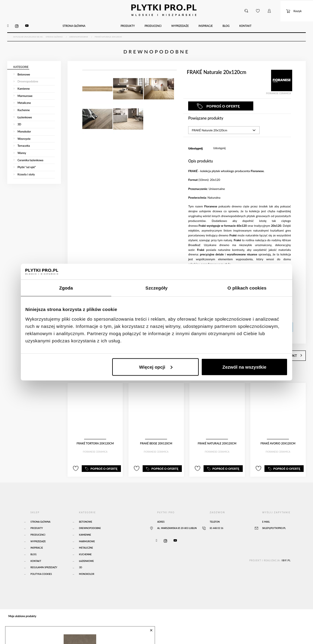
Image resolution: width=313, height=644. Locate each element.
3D (81, 557)
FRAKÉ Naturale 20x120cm (217, 435)
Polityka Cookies (41, 564)
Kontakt (36, 550)
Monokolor (87, 564)
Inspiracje (37, 537)
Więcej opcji (156, 367)
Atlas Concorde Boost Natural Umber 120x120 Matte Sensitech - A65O (74, 633)
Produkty (37, 518)
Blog (33, 544)
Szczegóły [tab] (156, 288)
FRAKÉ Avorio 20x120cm (278, 435)
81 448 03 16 (216, 518)
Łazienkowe (86, 550)
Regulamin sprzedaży (44, 557)
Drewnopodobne (90, 518)
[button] (246, 8)
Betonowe (86, 511)
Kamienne (85, 524)
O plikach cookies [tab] (247, 288)
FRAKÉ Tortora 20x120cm (95, 435)
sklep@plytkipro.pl (274, 518)
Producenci (38, 524)
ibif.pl (286, 550)
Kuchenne (85, 544)
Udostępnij (219, 142)
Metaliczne (86, 537)
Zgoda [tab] (66, 288)
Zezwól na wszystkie (245, 367)
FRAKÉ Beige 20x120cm (156, 435)
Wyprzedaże (38, 531)
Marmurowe (87, 531)
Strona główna (40, 511)
